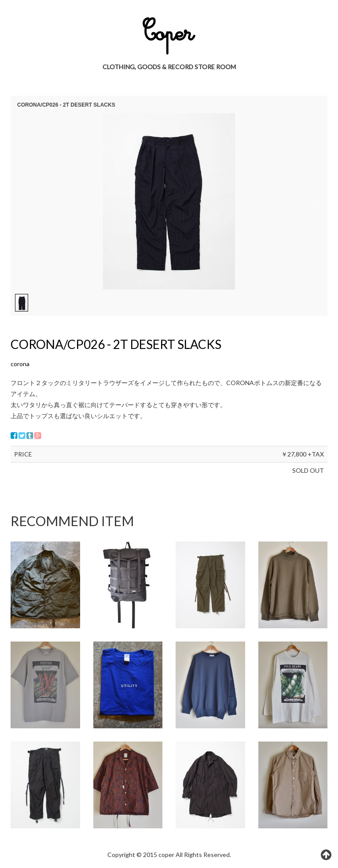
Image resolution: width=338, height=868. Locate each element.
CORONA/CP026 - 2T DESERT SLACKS (116, 344)
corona (20, 364)
